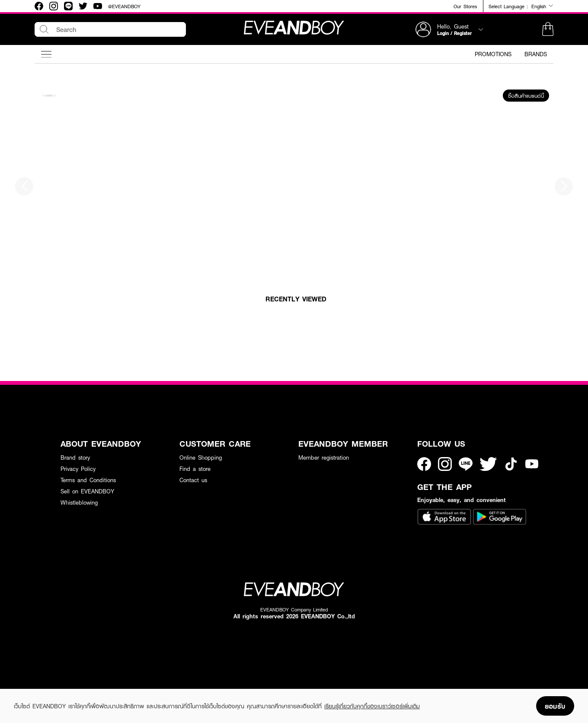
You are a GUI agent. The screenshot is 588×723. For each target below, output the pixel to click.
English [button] (542, 6)
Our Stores (465, 6)
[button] (548, 29)
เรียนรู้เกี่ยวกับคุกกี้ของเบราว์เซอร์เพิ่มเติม (372, 706)
